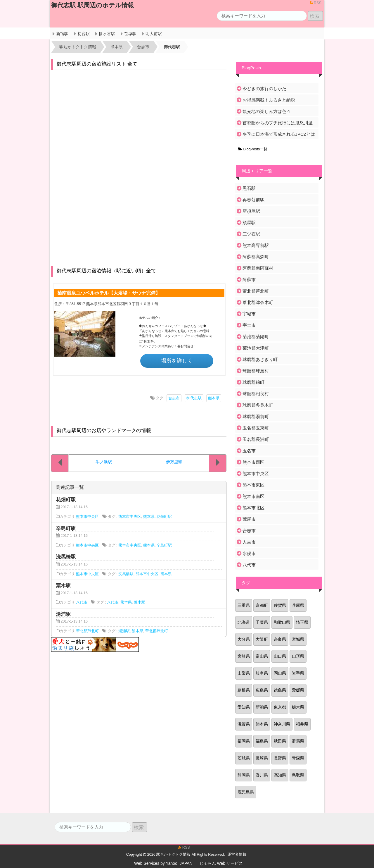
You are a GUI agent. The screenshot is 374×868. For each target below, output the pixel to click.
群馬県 (298, 741)
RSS (316, 3)
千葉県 (262, 622)
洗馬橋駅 (126, 574)
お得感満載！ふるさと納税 (269, 100)
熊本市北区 (253, 508)
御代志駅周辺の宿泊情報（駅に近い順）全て (106, 271)
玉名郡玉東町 (256, 428)
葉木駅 (140, 602)
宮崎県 (244, 656)
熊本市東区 (253, 485)
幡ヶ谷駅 (107, 34)
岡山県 (280, 673)
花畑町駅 (164, 517)
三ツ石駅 (251, 234)
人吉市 (249, 542)
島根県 (244, 690)
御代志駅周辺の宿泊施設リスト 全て (97, 64)
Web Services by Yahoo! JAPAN (163, 863)
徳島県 (280, 690)
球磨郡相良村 (256, 394)
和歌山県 (282, 622)
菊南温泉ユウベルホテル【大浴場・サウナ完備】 (109, 293)
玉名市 (249, 451)
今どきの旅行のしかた (264, 88)
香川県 (262, 775)
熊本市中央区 (87, 517)
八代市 (82, 602)
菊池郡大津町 (256, 348)
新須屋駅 (251, 211)
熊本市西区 (253, 462)
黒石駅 (249, 188)
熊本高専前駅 (256, 245)
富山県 (262, 656)
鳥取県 (298, 775)
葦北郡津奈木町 (258, 302)
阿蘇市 (249, 280)
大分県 (244, 639)
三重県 (244, 605)
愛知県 (244, 707)
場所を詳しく (177, 361)
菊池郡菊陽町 (256, 337)
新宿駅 (62, 34)
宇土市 (249, 325)
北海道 (244, 622)
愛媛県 (298, 690)
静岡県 (244, 775)
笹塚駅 (130, 34)
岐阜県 (262, 673)
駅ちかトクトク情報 (173, 855)
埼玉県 (302, 622)
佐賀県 (280, 605)
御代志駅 (194, 398)
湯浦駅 (124, 631)
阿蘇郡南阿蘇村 (258, 268)
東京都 (280, 707)
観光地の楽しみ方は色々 (267, 111)
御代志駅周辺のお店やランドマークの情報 (104, 430)
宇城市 (249, 314)
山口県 (280, 656)
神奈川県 (282, 724)
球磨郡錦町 (253, 382)
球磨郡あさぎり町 (260, 359)
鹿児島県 (246, 792)
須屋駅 (249, 222)
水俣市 (249, 553)
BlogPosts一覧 (253, 149)
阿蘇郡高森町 (256, 257)
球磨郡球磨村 (256, 371)
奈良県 (280, 639)
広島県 (262, 690)
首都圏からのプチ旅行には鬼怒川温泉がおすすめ (280, 123)
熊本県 (214, 398)
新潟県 (262, 707)
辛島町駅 (164, 545)
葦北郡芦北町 (87, 631)
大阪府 (262, 639)
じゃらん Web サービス (221, 863)
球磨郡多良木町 (258, 405)
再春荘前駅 (253, 200)
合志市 (174, 398)
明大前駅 (154, 34)
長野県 (280, 758)
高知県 (280, 775)
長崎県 (262, 758)
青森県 (298, 758)
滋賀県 (244, 724)
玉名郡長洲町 (256, 439)
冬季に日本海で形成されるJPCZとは (279, 134)
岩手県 (298, 673)
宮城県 (298, 639)
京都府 (262, 605)
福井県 (302, 724)
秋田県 (280, 741)
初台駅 (84, 34)
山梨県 (244, 673)
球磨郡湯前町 (256, 416)
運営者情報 (237, 855)
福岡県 (244, 741)
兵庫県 (298, 605)
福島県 (262, 741)
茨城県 (244, 758)
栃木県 (298, 707)
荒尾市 (249, 519)
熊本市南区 (253, 496)
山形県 (298, 656)
